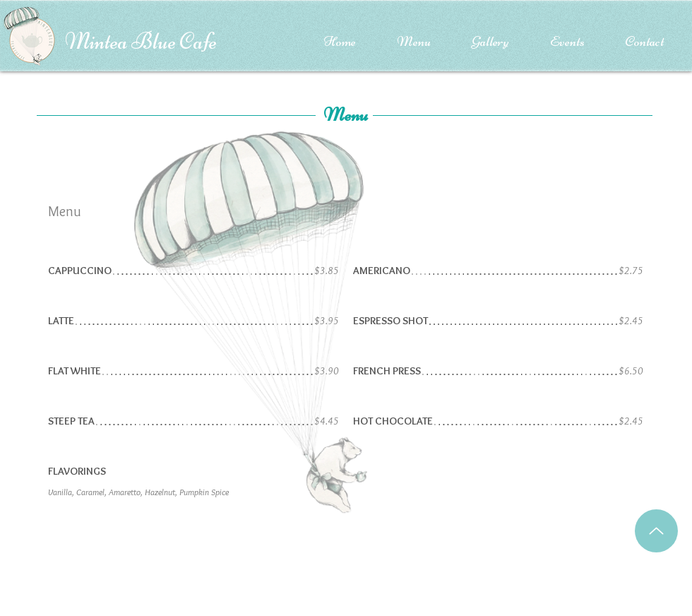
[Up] (656, 531)
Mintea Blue (122, 41)
